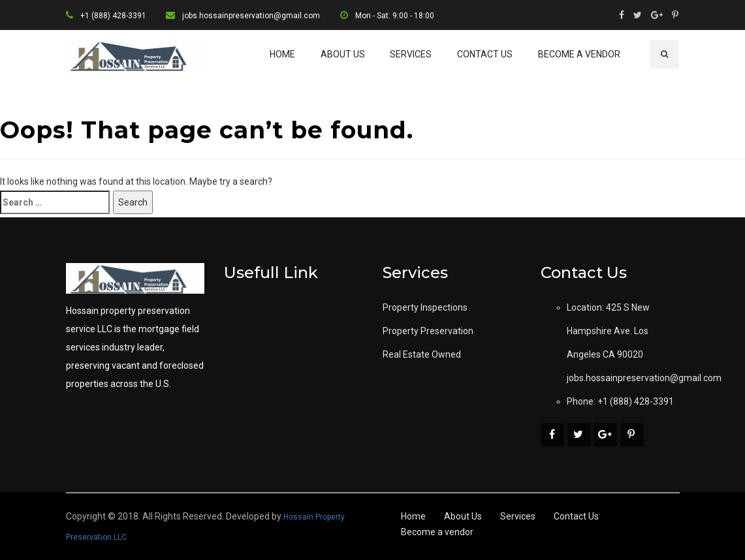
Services (411, 54)
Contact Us (485, 54)
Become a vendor (579, 54)
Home (282, 54)
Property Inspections (425, 307)
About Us (343, 54)
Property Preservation (428, 331)
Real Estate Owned (422, 354)
